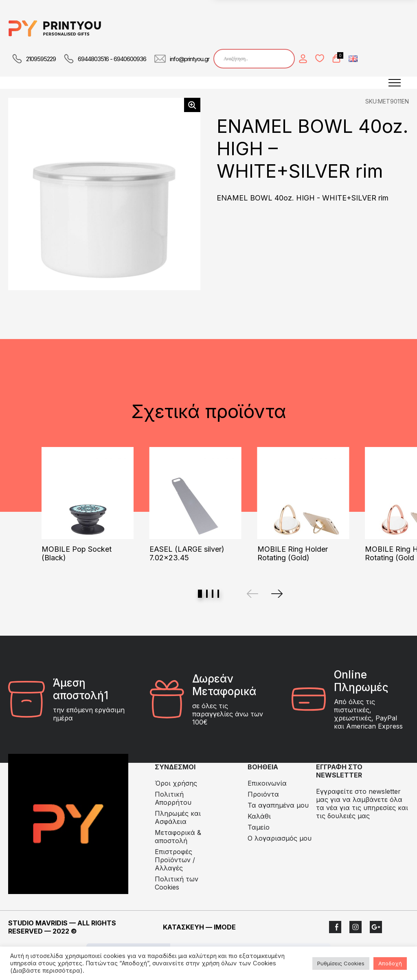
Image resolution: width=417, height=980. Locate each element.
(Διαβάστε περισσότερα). (47, 971)
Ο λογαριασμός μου (280, 838)
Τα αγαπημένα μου (278, 805)
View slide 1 (200, 594)
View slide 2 (207, 594)
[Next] (277, 594)
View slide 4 (218, 594)
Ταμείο (259, 827)
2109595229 (41, 59)
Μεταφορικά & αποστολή (178, 837)
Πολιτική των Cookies (177, 883)
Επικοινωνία (267, 783)
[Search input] (256, 59)
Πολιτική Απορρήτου (173, 798)
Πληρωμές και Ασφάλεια (178, 817)
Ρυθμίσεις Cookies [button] (341, 963)
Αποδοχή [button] (390, 963)
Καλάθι (259, 816)
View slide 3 (213, 594)
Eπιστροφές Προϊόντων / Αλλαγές (175, 860)
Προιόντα (263, 794)
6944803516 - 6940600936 (112, 59)
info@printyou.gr (190, 59)
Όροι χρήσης (176, 783)
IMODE (225, 927)
